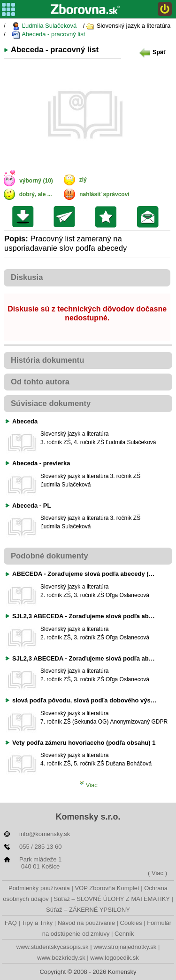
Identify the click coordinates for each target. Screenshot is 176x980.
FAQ (11, 923)
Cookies (131, 923)
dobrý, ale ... (36, 194)
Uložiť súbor (25, 217)
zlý (83, 180)
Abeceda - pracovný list (48, 35)
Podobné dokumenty (50, 556)
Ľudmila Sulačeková (44, 26)
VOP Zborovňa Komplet (107, 888)
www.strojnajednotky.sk (125, 947)
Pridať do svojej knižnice (108, 217)
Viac (88, 785)
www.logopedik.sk (114, 958)
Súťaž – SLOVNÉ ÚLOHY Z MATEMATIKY (111, 899)
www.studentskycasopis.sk (53, 947)
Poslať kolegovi (66, 217)
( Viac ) (157, 873)
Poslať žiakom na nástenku (150, 217)
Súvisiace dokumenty (51, 403)
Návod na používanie (86, 923)
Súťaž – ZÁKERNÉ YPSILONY (88, 910)
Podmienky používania (39, 888)
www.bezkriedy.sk (61, 958)
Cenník (124, 934)
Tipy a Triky (37, 923)
